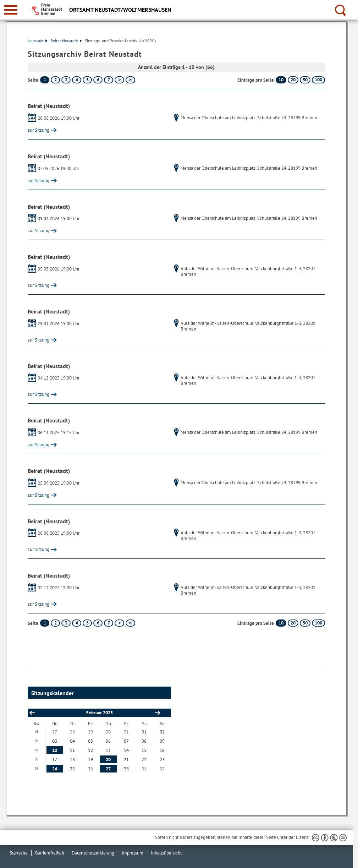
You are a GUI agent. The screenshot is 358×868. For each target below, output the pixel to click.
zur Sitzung (38, 130)
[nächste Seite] (119, 80)
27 (108, 769)
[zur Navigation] (11, 10)
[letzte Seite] (130, 80)
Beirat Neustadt (66, 41)
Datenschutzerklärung (93, 853)
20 (293, 80)
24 (55, 769)
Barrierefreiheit (50, 853)
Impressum (133, 853)
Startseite (19, 853)
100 (318, 80)
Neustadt (38, 41)
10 (281, 80)
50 (305, 80)
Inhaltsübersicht (166, 853)
